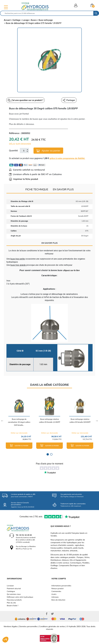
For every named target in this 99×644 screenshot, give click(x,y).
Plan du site (11, 603)
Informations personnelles (61, 586)
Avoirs (54, 594)
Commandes (56, 591)
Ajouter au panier (48, 151)
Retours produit (57, 588)
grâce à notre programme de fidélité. (67, 158)
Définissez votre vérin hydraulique (20, 597)
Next (97, 421)
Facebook (47, 614)
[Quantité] (24, 151)
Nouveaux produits (14, 600)
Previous (2, 421)
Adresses (55, 597)
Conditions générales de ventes (52, 626)
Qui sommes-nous (14, 594)
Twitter (52, 614)
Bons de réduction (58, 600)
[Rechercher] (47, 13)
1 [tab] (48, 454)
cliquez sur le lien (71, 270)
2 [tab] (51, 454)
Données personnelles (28, 626)
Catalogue (11, 591)
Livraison (10, 586)
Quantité (13, 150)
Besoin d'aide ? (13, 606)
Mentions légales (11, 626)
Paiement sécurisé (14, 588)
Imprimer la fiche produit (24, 179)
